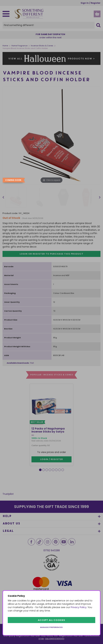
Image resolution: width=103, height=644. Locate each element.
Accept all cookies (52, 620)
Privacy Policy (79, 607)
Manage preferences (52, 627)
